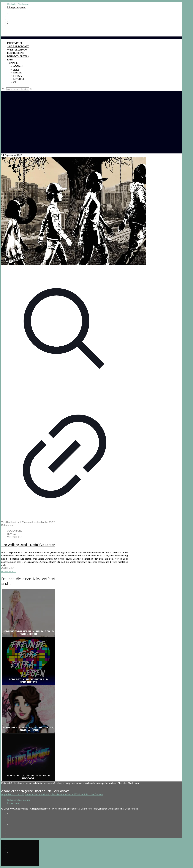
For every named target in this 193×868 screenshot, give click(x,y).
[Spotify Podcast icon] (8, 13)
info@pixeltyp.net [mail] (16, 7)
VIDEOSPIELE (15, 537)
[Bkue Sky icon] (8, 22)
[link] (31, 89)
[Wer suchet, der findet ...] (17, 89)
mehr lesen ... (9, 571)
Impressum (13, 803)
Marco (25, 522)
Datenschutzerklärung (19, 800)
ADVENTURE (15, 531)
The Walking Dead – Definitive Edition (28, 545)
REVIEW (12, 534)
